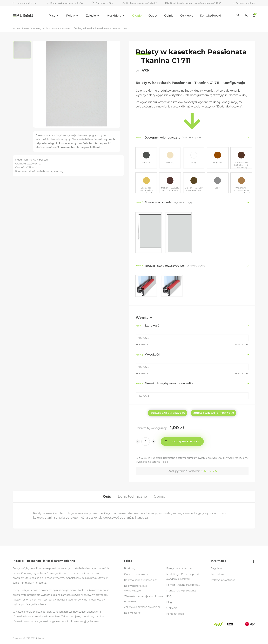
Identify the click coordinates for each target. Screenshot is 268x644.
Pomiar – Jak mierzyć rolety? (183, 585)
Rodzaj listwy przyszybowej (165, 266)
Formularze (218, 574)
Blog (169, 602)
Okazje (137, 16)
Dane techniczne (132, 496)
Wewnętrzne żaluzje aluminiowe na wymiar (144, 599)
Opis (107, 496)
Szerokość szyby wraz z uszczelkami (166, 383)
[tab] (107, 496)
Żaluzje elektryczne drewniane (142, 607)
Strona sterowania (158, 202)
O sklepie (187, 16)
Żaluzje (91, 16)
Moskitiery (114, 16)
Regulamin (218, 568)
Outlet (153, 16)
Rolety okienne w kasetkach (141, 580)
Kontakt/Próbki (210, 16)
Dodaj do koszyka (186, 441)
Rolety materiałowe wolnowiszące (136, 588)
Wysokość (148, 354)
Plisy (52, 16)
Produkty (130, 568)
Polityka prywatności (223, 580)
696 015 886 (209, 471)
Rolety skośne (132, 613)
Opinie (169, 16)
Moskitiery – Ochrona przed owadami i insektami (183, 577)
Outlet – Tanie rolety (136, 574)
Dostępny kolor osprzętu (162, 138)
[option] (23, 50)
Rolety (71, 16)
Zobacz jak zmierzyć (168, 413)
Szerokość (147, 325)
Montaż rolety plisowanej (181, 591)
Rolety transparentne (179, 568)
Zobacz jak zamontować (214, 413)
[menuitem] (54, 15)
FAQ (169, 596)
